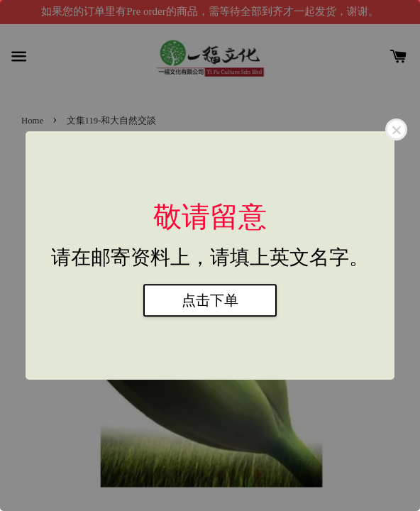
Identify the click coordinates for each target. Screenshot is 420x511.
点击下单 (210, 300)
